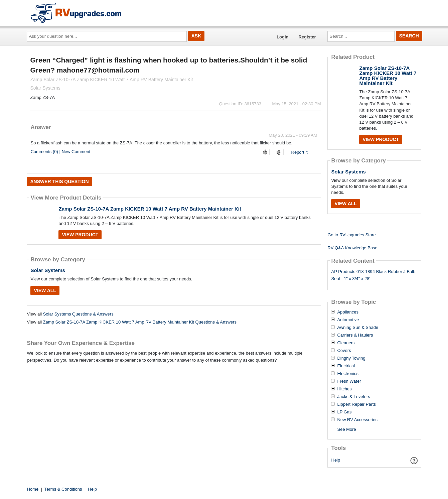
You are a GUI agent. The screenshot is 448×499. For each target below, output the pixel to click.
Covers (344, 351)
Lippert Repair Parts (356, 404)
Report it (300, 152)
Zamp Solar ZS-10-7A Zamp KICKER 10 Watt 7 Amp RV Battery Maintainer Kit (150, 209)
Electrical (346, 366)
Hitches (344, 389)
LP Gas (344, 412)
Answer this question (59, 181)
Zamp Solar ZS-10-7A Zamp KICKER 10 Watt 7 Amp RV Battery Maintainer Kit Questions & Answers (140, 322)
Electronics (348, 374)
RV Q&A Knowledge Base (352, 248)
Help (336, 460)
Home (33, 489)
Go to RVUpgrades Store (351, 235)
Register (307, 37)
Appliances (348, 312)
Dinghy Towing (351, 358)
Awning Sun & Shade (358, 328)
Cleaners (346, 343)
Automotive (348, 320)
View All (45, 290)
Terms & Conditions (63, 489)
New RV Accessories (357, 420)
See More (346, 429)
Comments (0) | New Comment (60, 152)
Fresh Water (349, 381)
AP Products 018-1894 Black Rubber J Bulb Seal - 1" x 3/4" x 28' (373, 275)
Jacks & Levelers (353, 397)
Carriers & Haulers (355, 335)
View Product (80, 235)
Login (282, 37)
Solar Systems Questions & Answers (78, 314)
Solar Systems (48, 270)
